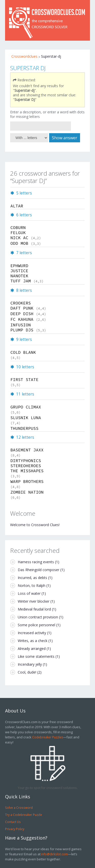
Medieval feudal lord (34, 609)
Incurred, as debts (32, 578)
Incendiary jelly (30, 664)
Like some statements (36, 656)
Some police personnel (36, 625)
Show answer (65, 138)
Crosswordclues (24, 56)
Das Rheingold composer (39, 570)
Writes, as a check (33, 641)
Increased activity (32, 633)
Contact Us (13, 822)
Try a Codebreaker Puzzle (24, 815)
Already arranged (32, 649)
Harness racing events (36, 562)
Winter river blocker (34, 601)
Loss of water (29, 593)
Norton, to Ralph (32, 585)
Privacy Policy (15, 829)
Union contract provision (38, 617)
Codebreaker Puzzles (48, 737)
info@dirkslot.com (55, 854)
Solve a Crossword (19, 808)
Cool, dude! (27, 672)
